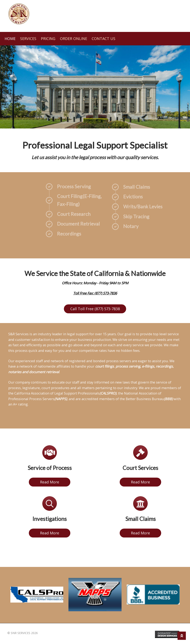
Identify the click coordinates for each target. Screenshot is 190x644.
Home (10, 39)
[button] (95, 309)
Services (28, 39)
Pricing (48, 39)
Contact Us (104, 39)
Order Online (74, 39)
